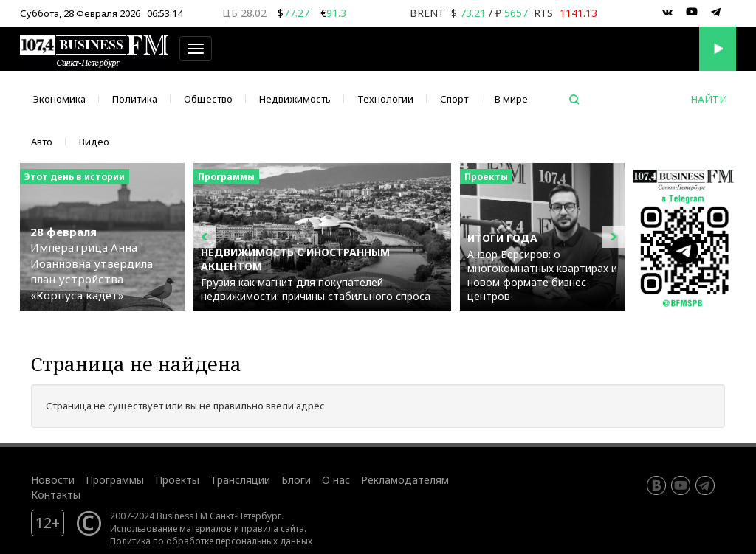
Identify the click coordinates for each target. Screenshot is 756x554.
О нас (336, 480)
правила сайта (273, 528)
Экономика (59, 99)
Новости (53, 480)
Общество (208, 99)
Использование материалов (171, 528)
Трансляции (240, 480)
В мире (511, 99)
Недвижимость (295, 99)
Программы (115, 480)
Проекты (177, 480)
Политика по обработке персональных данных (211, 541)
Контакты (56, 495)
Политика (135, 99)
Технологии (385, 99)
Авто (42, 142)
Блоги (296, 480)
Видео (94, 142)
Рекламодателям (405, 480)
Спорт (454, 99)
